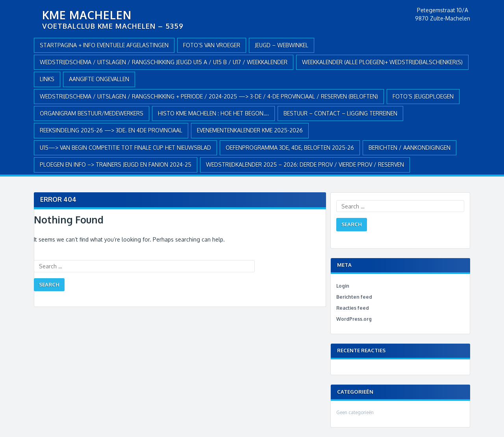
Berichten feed (354, 297)
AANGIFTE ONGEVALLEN (99, 79)
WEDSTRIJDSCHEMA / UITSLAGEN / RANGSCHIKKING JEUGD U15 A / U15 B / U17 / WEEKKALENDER (164, 62)
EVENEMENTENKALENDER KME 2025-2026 (250, 130)
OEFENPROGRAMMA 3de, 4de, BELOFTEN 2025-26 (290, 148)
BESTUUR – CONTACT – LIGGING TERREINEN (340, 113)
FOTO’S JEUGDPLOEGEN (423, 96)
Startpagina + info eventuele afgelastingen (104, 45)
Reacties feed (353, 308)
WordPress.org (354, 319)
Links (47, 79)
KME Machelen (87, 15)
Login (343, 286)
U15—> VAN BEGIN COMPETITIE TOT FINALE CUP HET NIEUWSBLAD (125, 148)
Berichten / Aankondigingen (409, 148)
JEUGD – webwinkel (282, 45)
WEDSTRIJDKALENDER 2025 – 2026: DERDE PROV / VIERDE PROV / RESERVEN (305, 165)
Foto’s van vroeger (212, 45)
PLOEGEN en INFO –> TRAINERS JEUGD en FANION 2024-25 (116, 165)
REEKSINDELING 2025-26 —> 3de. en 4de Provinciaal (111, 130)
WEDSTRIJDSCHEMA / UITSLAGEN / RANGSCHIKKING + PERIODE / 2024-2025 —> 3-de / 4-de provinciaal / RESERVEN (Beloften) (209, 96)
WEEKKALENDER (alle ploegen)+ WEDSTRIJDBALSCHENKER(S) (382, 62)
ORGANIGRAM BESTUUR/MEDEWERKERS (92, 113)
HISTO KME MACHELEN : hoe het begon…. (213, 113)
